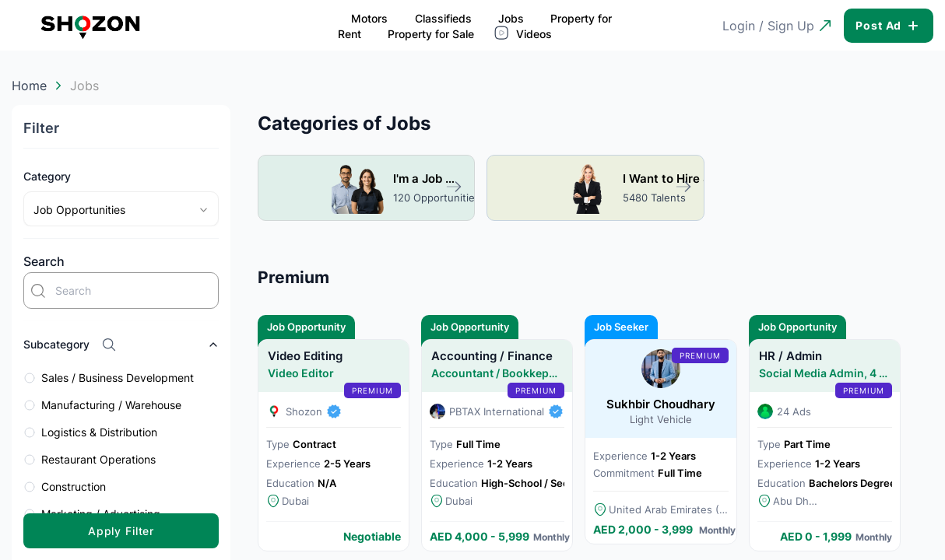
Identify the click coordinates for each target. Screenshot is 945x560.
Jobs (309, 26)
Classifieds (241, 26)
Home (29, 86)
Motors (168, 26)
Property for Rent (393, 26)
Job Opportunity (306, 324)
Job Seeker (621, 324)
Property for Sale (506, 26)
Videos (599, 25)
